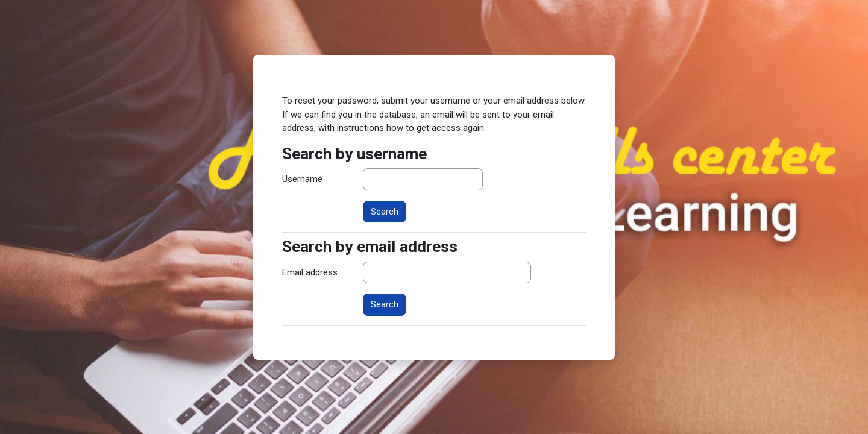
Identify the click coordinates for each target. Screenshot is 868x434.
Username (302, 179)
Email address (310, 272)
